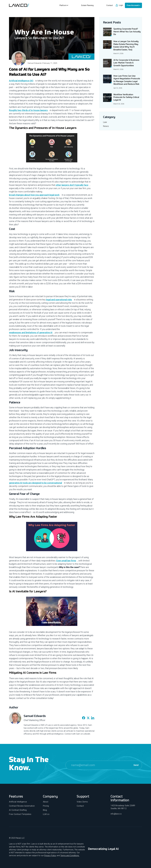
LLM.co (46, 814)
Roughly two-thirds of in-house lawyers (28, 110)
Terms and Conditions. (70, 856)
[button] (64, 5)
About (46, 802)
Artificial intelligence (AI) (21, 81)
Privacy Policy (50, 856)
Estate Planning (87, 5)
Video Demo (82, 802)
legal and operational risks (59, 300)
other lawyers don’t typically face (72, 185)
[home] (19, 5)
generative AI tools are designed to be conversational (35, 483)
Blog (45, 810)
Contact (80, 806)
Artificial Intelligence (18, 802)
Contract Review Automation (22, 806)
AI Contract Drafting (18, 810)
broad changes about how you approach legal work (34, 195)
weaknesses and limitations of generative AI (31, 333)
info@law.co (116, 814)
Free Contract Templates (20, 814)
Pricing (46, 806)
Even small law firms (66, 561)
